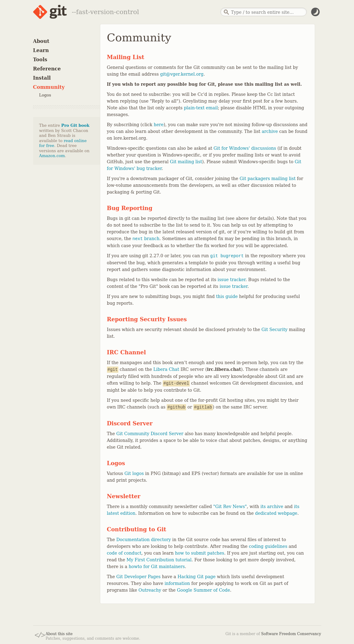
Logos (45, 95)
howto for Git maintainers (157, 567)
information (177, 583)
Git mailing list (186, 162)
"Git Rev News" (230, 507)
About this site (59, 634)
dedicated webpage (276, 513)
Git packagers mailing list (268, 179)
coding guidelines (268, 546)
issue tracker (232, 280)
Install (42, 78)
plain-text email (201, 108)
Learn (41, 50)
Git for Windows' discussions (245, 148)
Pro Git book (75, 125)
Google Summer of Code (203, 590)
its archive (272, 507)
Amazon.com (52, 156)
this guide (227, 296)
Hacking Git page (196, 577)
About (41, 41)
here (158, 125)
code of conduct (124, 553)
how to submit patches (200, 553)
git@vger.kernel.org (182, 74)
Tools (40, 60)
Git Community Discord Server (150, 434)
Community (49, 87)
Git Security (274, 330)
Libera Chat (166, 369)
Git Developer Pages (139, 577)
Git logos (134, 473)
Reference (47, 69)
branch (146, 239)
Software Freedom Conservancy (291, 634)
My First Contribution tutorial (159, 560)
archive (270, 131)
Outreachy (150, 590)
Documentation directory (144, 540)
